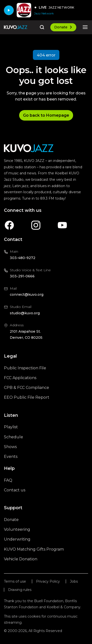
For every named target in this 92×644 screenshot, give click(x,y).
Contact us (15, 490)
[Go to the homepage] (16, 27)
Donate (63, 27)
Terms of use (15, 582)
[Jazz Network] (54, 13)
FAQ (8, 480)
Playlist (11, 427)
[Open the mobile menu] (85, 27)
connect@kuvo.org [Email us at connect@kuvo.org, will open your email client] (27, 294)
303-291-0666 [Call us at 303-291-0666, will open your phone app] (22, 276)
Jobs (74, 582)
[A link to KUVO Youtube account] (62, 225)
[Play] (9, 10)
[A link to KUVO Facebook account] (9, 225)
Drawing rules (20, 590)
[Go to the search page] (42, 27)
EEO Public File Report (27, 397)
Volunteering (17, 529)
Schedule (13, 437)
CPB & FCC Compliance (26, 388)
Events (11, 457)
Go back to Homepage (46, 115)
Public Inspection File (25, 368)
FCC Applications (20, 378)
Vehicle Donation (21, 559)
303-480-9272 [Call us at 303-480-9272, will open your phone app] (23, 258)
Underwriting (17, 539)
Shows (10, 447)
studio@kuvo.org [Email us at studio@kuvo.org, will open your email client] (25, 313)
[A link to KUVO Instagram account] (36, 225)
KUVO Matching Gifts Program (34, 549)
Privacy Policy (48, 582)
